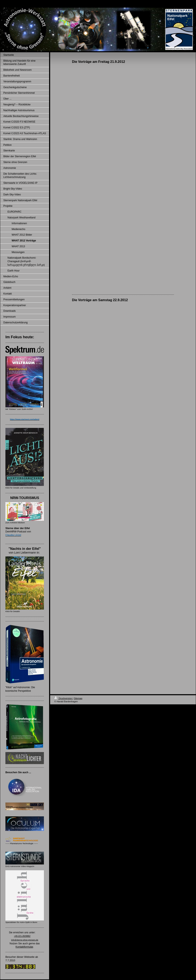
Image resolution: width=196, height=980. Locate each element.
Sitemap (78, 698)
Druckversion (63, 698)
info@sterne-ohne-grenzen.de (25, 940)
